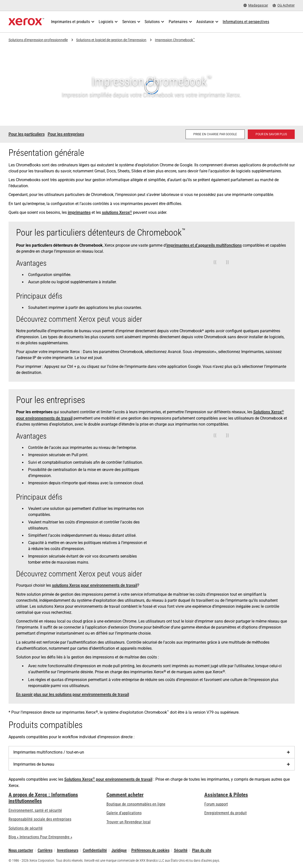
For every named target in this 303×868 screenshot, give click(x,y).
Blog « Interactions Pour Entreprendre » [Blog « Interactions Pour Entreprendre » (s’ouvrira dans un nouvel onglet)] (40, 837)
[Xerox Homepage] (26, 22)
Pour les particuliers (27, 134)
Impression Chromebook (175, 40)
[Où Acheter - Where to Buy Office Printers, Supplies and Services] (284, 5)
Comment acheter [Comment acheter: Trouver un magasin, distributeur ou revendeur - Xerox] (125, 795)
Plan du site (202, 850)
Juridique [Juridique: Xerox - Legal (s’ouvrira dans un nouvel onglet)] (119, 850)
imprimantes (79, 212)
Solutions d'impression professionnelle (38, 40)
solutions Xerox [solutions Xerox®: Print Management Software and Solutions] (117, 212)
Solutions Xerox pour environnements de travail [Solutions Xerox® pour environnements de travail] (108, 779)
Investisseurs (68, 850)
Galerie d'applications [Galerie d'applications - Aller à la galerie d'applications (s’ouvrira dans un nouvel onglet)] (124, 813)
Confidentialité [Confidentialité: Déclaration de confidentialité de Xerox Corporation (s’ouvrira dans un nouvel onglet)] (95, 850)
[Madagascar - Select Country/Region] (256, 5)
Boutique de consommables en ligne (136, 804)
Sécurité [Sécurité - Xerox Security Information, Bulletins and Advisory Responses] (181, 850)
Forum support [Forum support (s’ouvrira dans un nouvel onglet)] (216, 804)
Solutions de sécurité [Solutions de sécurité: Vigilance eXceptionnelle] (26, 828)
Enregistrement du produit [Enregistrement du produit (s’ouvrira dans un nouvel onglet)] (226, 813)
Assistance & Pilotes (226, 795)
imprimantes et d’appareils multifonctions (204, 245)
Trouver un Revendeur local (129, 822)
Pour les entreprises (66, 134)
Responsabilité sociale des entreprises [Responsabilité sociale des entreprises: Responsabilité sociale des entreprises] (40, 819)
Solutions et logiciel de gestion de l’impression (111, 40)
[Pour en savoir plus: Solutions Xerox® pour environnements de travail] (271, 134)
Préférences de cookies (150, 850)
